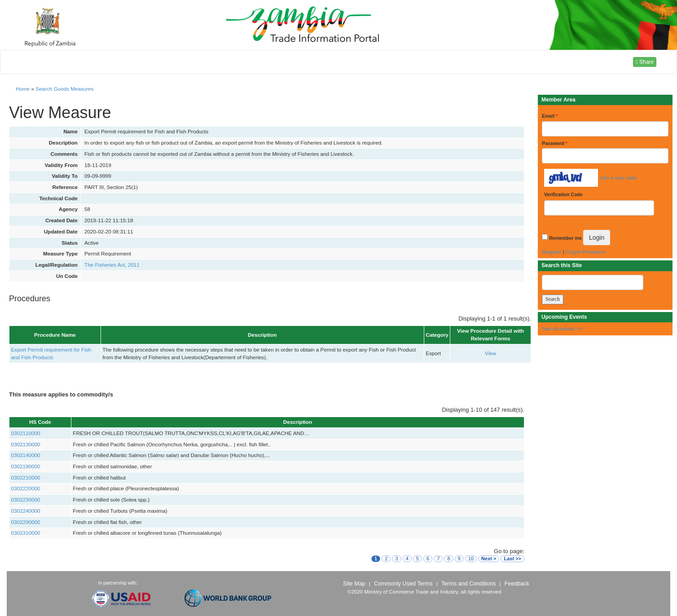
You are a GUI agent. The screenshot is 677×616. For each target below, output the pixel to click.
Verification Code (563, 194)
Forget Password (585, 252)
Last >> (512, 559)
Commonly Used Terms (403, 584)
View (490, 353)
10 (471, 559)
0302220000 (26, 488)
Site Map (354, 584)
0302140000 (26, 455)
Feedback (517, 584)
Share (645, 62)
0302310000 (26, 533)
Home (23, 89)
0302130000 (26, 444)
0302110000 (26, 433)
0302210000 (26, 477)
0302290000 (26, 522)
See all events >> (562, 328)
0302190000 (26, 466)
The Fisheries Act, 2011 (112, 265)
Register (552, 252)
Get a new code (619, 178)
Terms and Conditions (469, 584)
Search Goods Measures (64, 89)
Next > (489, 559)
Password (555, 143)
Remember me (565, 238)
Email (550, 116)
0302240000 (26, 511)
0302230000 (26, 499)
